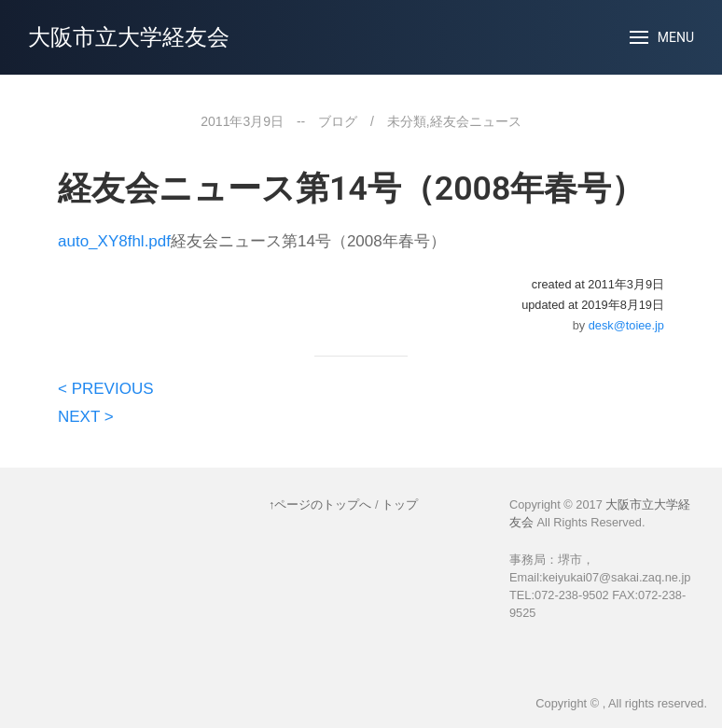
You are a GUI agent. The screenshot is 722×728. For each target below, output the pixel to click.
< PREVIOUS (106, 389)
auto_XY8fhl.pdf (114, 241)
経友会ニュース (476, 121)
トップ (400, 504)
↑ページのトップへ (320, 504)
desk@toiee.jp (626, 325)
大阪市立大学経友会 (129, 37)
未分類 (407, 121)
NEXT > (86, 417)
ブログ (338, 121)
